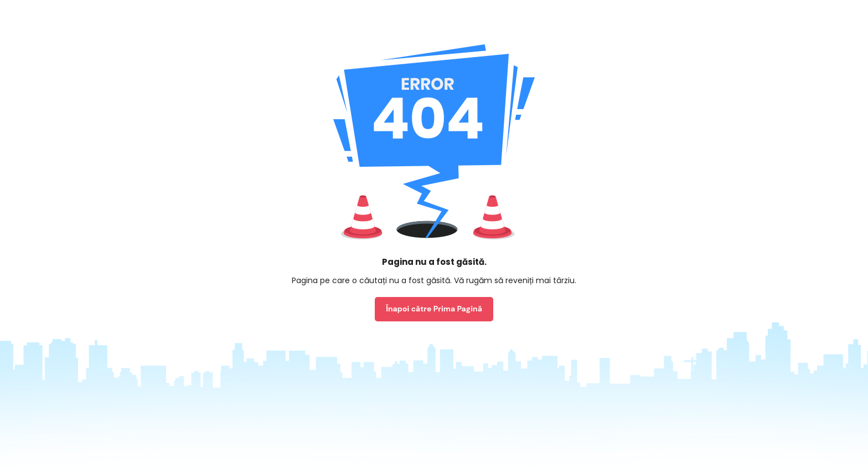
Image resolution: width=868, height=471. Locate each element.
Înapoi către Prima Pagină (434, 309)
